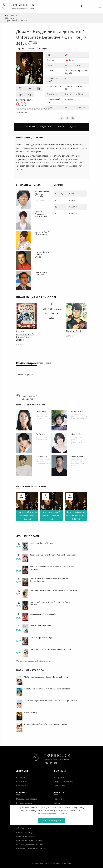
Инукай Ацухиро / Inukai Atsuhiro (42, 214)
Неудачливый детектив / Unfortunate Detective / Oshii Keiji (27, 516)
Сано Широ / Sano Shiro (41, 274)
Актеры (30, 127)
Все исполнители (24, 803)
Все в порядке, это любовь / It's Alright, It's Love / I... (52, 649)
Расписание (22, 782)
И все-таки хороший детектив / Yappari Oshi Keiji (52, 516)
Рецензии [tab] (44, 363)
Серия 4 (73, 213)
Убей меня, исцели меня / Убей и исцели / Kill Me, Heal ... (54, 591)
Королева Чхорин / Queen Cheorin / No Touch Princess (50, 603)
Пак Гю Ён (76, 434)
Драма (21, 49)
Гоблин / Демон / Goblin (40, 626)
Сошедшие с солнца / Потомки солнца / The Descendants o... (49, 580)
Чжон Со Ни (77, 412)
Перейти (69, 99)
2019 (67, 55)
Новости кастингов (31, 405)
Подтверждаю (51, 820)
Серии (61, 127)
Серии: (58, 185)
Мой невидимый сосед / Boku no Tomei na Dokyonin (47, 677)
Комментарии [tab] (26, 363)
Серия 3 (73, 207)
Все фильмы (59, 778)
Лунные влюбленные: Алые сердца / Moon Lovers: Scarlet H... (52, 568)
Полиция (43, 49)
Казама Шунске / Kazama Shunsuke (42, 194)
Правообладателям (25, 836)
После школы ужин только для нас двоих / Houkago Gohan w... (51, 701)
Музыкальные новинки (27, 799)
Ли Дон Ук (41, 434)
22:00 (80, 94)
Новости (58, 799)
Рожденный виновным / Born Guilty (78, 463)
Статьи (57, 803)
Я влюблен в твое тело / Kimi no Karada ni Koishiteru (47, 689)
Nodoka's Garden (75, 331)
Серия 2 (73, 200)
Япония (73, 60)
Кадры (72, 127)
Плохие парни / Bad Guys (41, 637)
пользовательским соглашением (51, 813)
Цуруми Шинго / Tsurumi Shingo (42, 254)
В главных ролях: (29, 185)
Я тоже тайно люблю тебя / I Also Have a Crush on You (48, 724)
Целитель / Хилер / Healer (42, 543)
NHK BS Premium (73, 65)
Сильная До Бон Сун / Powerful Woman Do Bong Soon (53, 555)
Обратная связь (24, 828)
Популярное (22, 786)
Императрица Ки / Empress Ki (43, 614)
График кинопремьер (64, 782)
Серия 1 (73, 194)
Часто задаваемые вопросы (29, 844)
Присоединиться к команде (29, 840)
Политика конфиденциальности (31, 848)
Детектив (32, 49)
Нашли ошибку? (29, 396)
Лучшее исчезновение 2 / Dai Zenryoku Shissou (25, 335)
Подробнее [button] (82, 107)
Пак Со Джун (77, 457)
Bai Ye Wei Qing (31, 712)
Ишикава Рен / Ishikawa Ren (42, 233)
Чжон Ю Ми (42, 412)
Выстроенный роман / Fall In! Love (79, 442)
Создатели (46, 127)
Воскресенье (71, 94)
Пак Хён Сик (42, 457)
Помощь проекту (24, 832)
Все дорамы (22, 778)
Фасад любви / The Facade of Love (44, 417)
